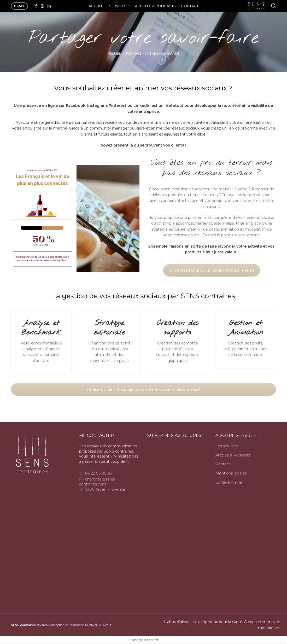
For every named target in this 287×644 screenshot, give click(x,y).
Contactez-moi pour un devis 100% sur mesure (212, 270)
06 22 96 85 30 (98, 473)
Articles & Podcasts (233, 455)
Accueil (114, 54)
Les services (227, 446)
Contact (223, 464)
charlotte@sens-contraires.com (97, 482)
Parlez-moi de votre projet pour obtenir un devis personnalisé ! (143, 389)
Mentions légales (231, 473)
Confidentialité (229, 482)
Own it (106, 625)
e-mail (19, 6)
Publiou (92, 625)
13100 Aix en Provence (105, 489)
